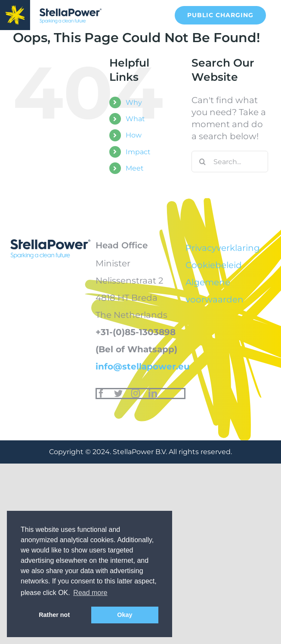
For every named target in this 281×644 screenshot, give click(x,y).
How (134, 135)
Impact (138, 152)
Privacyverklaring (223, 248)
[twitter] (118, 394)
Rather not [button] (54, 615)
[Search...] (230, 162)
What (135, 119)
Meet (135, 168)
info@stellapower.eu (143, 366)
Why (134, 102)
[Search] (202, 162)
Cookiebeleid (214, 265)
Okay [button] (125, 615)
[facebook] (101, 394)
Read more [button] (90, 593)
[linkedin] (153, 394)
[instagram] (136, 394)
